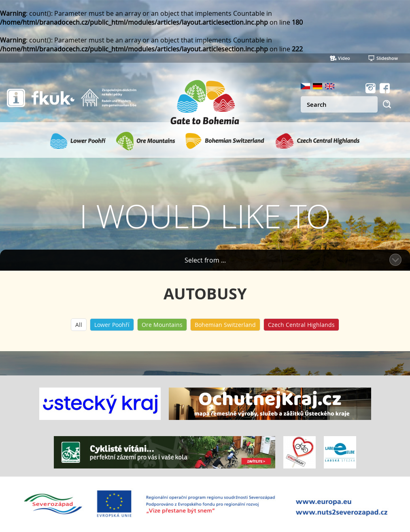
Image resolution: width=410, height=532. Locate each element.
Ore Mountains (162, 325)
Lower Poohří (112, 325)
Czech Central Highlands (301, 325)
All (79, 325)
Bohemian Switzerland (225, 325)
